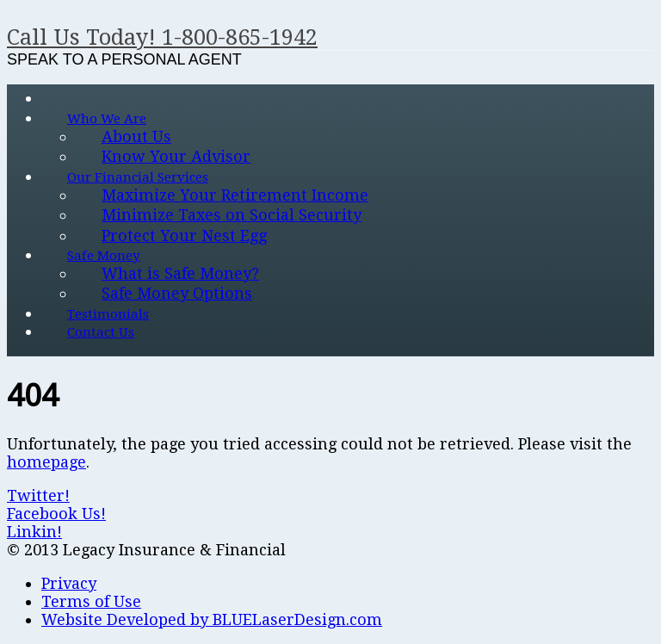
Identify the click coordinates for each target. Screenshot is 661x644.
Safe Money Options (177, 293)
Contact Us (101, 332)
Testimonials (108, 314)
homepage (46, 462)
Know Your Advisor (176, 156)
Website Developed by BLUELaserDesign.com (212, 619)
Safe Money (104, 256)
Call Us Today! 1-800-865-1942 (162, 37)
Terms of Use (91, 601)
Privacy (69, 583)
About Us (136, 136)
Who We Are (107, 119)
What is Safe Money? (180, 273)
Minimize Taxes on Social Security (232, 215)
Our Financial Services (138, 177)
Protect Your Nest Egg (184, 235)
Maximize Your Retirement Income (235, 195)
